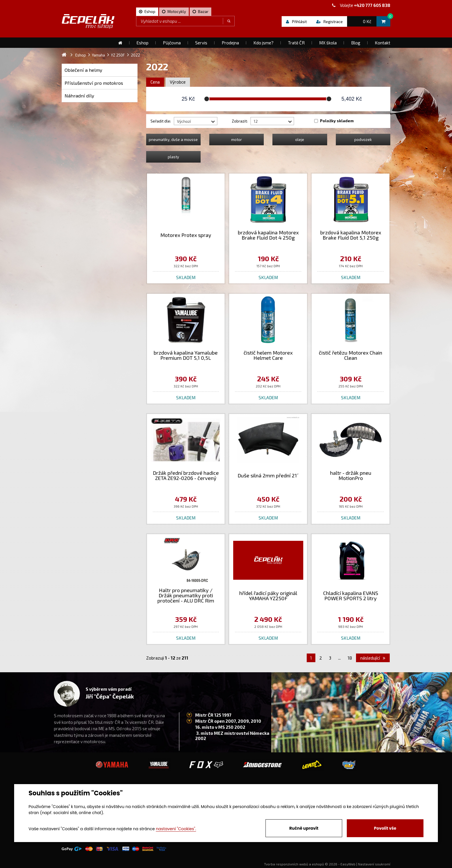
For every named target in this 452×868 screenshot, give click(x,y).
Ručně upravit (304, 828)
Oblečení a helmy (83, 70)
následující (373, 658)
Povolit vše (385, 828)
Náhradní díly (79, 96)
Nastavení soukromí (374, 864)
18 (350, 658)
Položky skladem (337, 121)
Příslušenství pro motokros (94, 83)
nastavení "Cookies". (176, 829)
